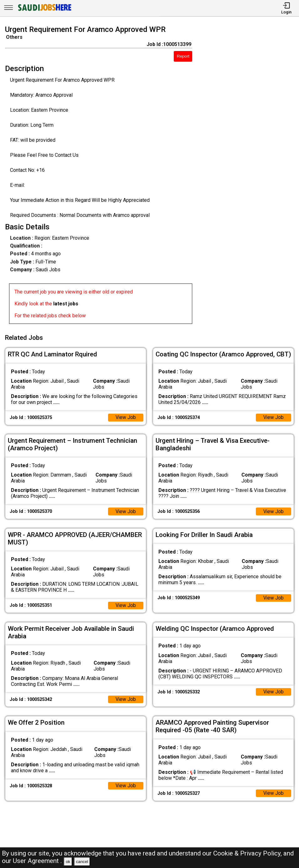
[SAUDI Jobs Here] (44, 11)
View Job (126, 416)
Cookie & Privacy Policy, (248, 853)
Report (183, 56)
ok (68, 862)
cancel (82, 862)
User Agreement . (37, 861)
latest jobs (66, 304)
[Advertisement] (250, 176)
